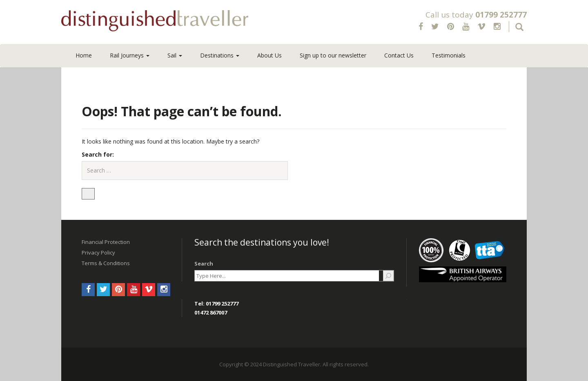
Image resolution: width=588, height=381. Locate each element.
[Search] (388, 276)
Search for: (98, 154)
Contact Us (399, 55)
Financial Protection (106, 242)
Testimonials (449, 55)
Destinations (220, 55)
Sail (175, 55)
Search (204, 264)
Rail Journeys (130, 55)
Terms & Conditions (106, 263)
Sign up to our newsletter (333, 55)
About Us (269, 55)
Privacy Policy (98, 253)
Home (84, 55)
